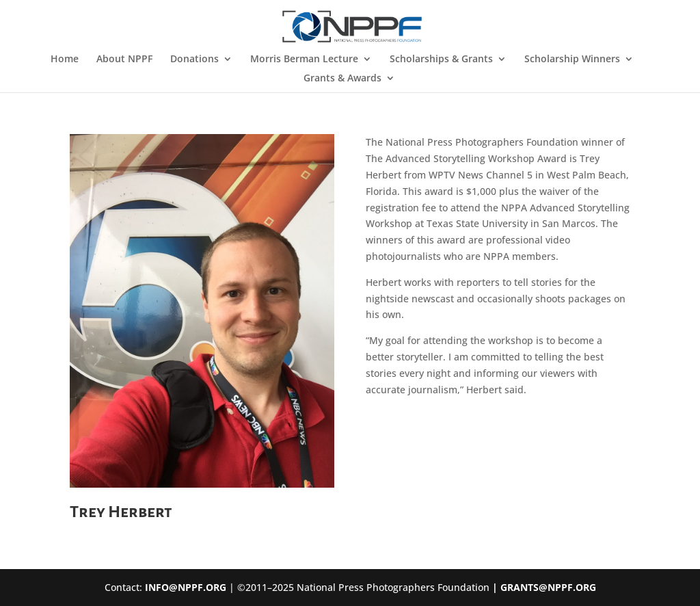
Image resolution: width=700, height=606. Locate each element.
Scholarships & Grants (441, 60)
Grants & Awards (342, 79)
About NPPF (124, 60)
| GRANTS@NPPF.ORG (543, 587)
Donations (194, 60)
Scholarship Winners (572, 60)
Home (65, 60)
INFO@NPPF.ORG (186, 587)
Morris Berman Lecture (304, 60)
